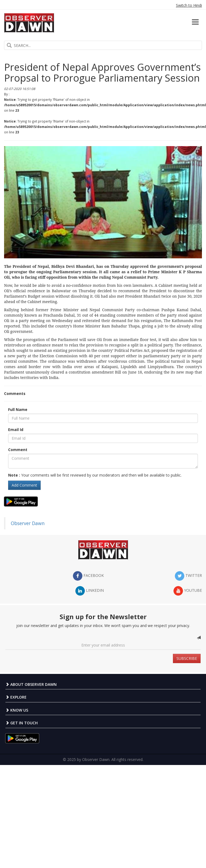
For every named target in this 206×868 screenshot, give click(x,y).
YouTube (188, 591)
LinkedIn (90, 591)
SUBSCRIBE (187, 658)
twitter (188, 576)
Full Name (18, 409)
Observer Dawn (28, 523)
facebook (88, 576)
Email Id (16, 430)
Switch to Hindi (189, 5)
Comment (18, 450)
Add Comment (24, 485)
